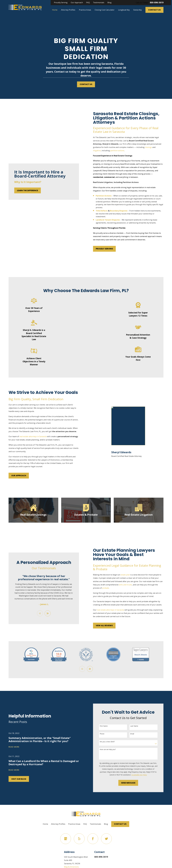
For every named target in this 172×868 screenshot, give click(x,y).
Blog (109, 2)
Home (45, 824)
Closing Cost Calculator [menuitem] (105, 10)
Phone (106, 734)
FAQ (88, 2)
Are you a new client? (111, 742)
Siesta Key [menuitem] (138, 10)
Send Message (132, 783)
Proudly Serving (61, 2)
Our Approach (77, 2)
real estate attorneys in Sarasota (30, 436)
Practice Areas (74, 824)
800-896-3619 (157, 3)
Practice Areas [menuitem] (85, 10)
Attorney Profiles (58, 824)
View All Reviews (108, 626)
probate (109, 588)
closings (152, 147)
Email (136, 734)
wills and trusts (129, 585)
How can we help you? (111, 749)
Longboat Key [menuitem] (124, 10)
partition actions (121, 150)
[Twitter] (106, 839)
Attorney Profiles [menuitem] (68, 10)
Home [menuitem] (55, 10)
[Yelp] (79, 839)
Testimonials (99, 2)
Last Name (138, 726)
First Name (107, 726)
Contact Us (154, 10)
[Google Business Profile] (66, 839)
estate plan (129, 575)
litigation (101, 150)
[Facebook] (93, 839)
